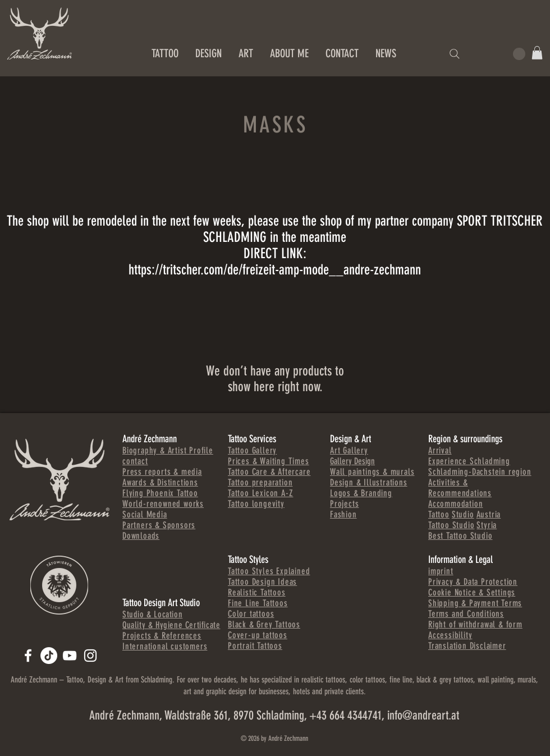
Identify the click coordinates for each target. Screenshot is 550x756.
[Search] (455, 54)
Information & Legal (460, 560)
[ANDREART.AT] (28, 656)
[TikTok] (49, 656)
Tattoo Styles (248, 560)
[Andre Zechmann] (70, 656)
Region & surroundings (465, 439)
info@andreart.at (423, 715)
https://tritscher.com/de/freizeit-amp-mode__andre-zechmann (275, 270)
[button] (537, 53)
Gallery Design (352, 461)
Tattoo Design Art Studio (161, 603)
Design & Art (350, 439)
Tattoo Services (252, 439)
